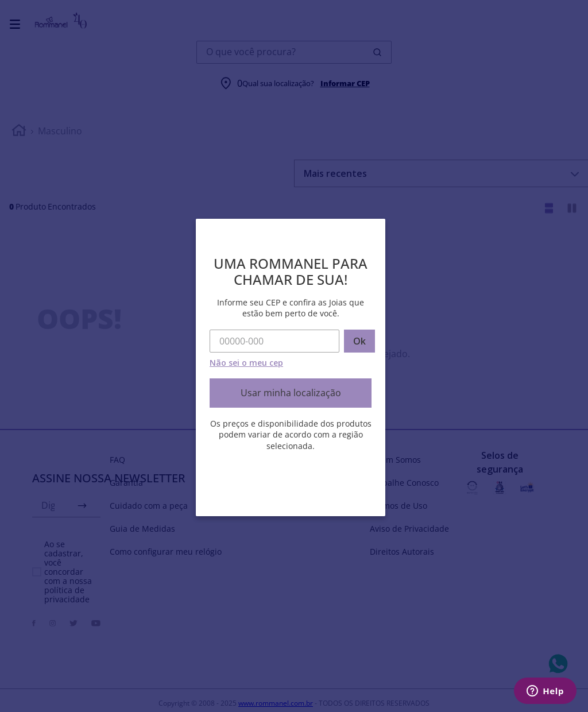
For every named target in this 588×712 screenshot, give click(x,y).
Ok (359, 341)
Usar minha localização (291, 393)
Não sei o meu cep (246, 363)
